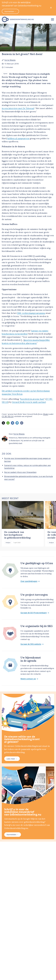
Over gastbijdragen (30, 581)
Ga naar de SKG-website (32, 644)
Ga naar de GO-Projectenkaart (35, 613)
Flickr (46, 414)
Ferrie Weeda (10, 60)
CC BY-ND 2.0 (8, 416)
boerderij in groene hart (32, 399)
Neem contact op (29, 679)
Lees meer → (12, 759)
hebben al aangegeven (18, 138)
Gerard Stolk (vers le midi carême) (29, 402)
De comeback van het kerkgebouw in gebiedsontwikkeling (17, 535)
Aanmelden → (13, 835)
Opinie (5, 74)
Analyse (8, 543)
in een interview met (18, 108)
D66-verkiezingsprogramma (31, 313)
